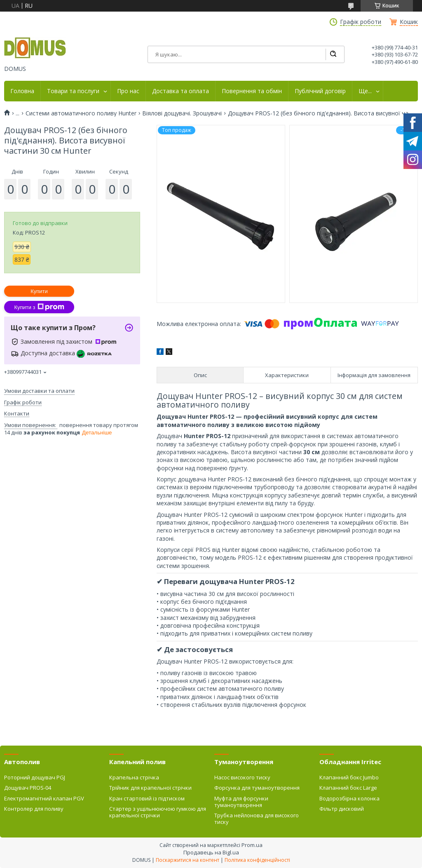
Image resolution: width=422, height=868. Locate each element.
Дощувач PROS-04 (28, 788)
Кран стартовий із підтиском (147, 798)
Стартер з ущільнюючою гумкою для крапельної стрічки (158, 812)
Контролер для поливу (34, 809)
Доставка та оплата (181, 91)
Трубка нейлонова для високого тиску (257, 819)
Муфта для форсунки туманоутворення (241, 802)
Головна (22, 91)
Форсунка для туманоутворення (257, 788)
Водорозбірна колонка (349, 798)
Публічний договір (320, 91)
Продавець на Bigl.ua (211, 852)
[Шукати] (333, 54)
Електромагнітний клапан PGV (44, 798)
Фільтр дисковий (342, 809)
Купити (39, 291)
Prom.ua (252, 845)
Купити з (39, 307)
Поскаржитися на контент (188, 860)
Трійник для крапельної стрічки (150, 788)
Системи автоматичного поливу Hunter (81, 113)
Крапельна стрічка (134, 777)
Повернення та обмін (252, 91)
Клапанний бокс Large (348, 788)
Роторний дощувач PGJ (35, 777)
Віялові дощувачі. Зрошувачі (182, 113)
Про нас (128, 91)
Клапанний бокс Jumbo (349, 777)
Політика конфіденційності (257, 860)
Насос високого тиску (242, 777)
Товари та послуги (73, 91)
